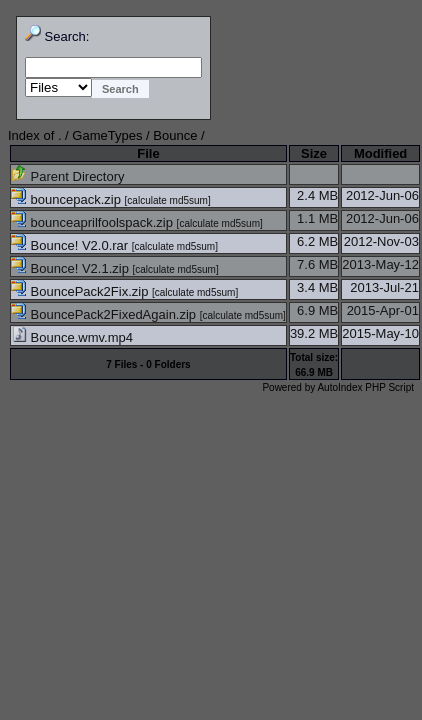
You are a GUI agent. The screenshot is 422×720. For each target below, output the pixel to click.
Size (314, 153)
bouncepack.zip (68, 199)
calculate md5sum (167, 200)
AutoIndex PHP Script (365, 387)
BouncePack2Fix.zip (81, 291)
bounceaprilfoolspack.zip (94, 222)
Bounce (175, 135)
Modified (380, 153)
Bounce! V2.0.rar (71, 245)
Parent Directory (68, 176)
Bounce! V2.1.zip (72, 268)
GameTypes (107, 135)
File (148, 153)
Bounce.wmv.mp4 (72, 337)
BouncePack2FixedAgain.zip (105, 314)
